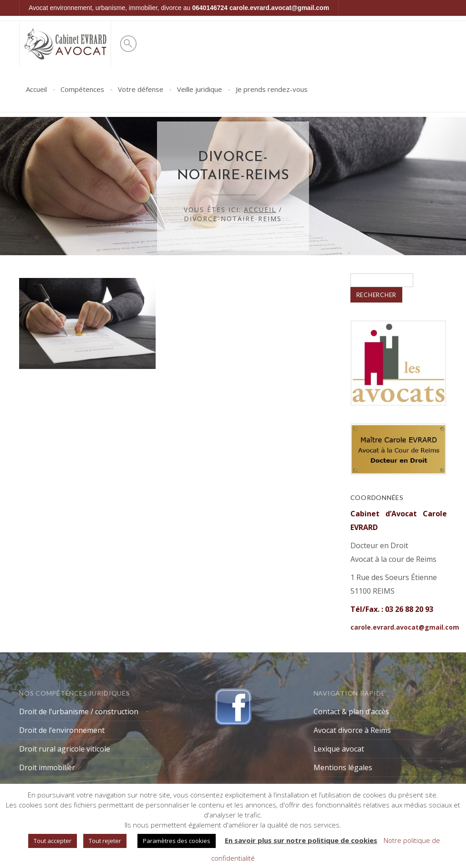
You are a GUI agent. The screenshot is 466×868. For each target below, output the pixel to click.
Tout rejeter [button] (105, 841)
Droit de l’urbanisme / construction (79, 712)
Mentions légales (343, 767)
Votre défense (141, 89)
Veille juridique (200, 89)
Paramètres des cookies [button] (177, 841)
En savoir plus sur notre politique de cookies (301, 840)
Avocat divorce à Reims (352, 730)
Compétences (82, 89)
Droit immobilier (47, 767)
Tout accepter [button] (53, 841)
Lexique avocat (339, 749)
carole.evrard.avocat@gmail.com (279, 8)
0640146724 (210, 8)
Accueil (36, 89)
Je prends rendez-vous (272, 89)
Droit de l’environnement (62, 730)
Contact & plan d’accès (351, 712)
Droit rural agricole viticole (65, 749)
